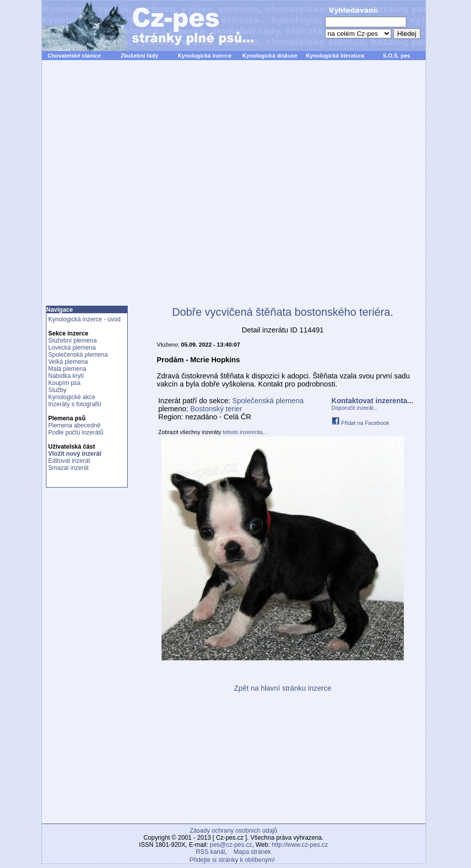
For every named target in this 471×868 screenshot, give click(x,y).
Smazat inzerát (69, 468)
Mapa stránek (252, 852)
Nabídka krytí (66, 376)
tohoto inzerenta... (245, 432)
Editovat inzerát (69, 461)
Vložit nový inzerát (75, 454)
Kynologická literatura (335, 56)
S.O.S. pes (396, 56)
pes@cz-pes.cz (231, 845)
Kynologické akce (72, 397)
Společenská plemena (78, 355)
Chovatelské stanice (74, 56)
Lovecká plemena (72, 348)
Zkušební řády (140, 56)
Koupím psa (65, 383)
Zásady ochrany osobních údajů (233, 831)
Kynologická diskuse (270, 56)
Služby (58, 390)
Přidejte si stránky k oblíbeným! (232, 860)
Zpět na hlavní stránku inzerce (283, 688)
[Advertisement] (157, 188)
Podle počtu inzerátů (76, 432)
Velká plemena (68, 362)
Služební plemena (73, 341)
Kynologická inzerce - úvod (85, 319)
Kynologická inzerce (204, 56)
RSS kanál (211, 852)
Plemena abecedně (74, 425)
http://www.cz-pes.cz (300, 845)
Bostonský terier (216, 409)
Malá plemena (67, 369)
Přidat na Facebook (360, 423)
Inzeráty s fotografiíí (75, 404)
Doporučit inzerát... (355, 408)
